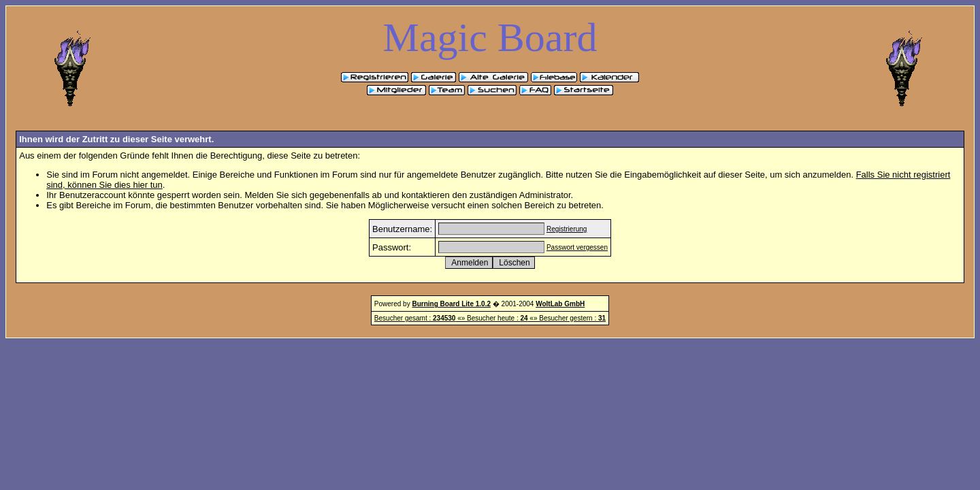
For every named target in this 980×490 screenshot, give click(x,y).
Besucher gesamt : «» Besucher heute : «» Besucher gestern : (490, 318)
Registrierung (567, 229)
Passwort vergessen (577, 247)
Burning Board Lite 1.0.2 (451, 304)
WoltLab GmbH (560, 304)
